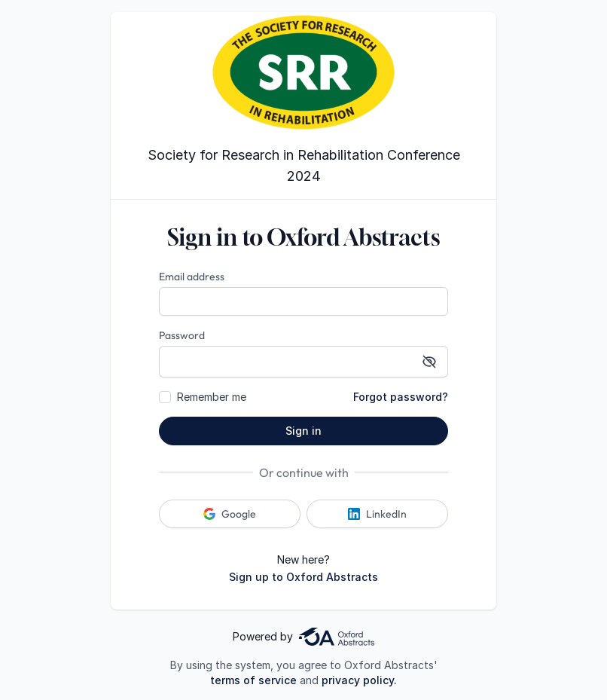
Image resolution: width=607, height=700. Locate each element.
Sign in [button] (303, 431)
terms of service (253, 680)
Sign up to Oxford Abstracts (303, 577)
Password (182, 335)
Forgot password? (401, 397)
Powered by (303, 637)
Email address (192, 277)
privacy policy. (359, 680)
